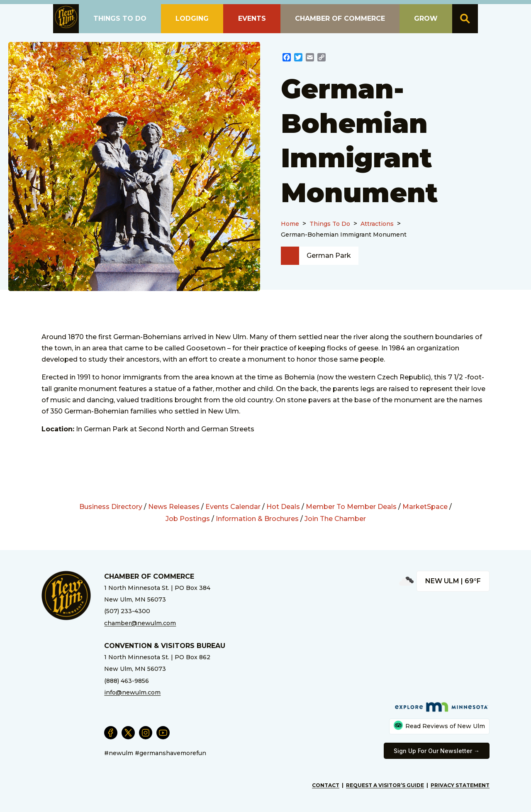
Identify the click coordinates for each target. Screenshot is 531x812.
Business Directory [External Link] (111, 507)
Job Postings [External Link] (188, 519)
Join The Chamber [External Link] (335, 519)
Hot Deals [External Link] (283, 507)
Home (290, 224)
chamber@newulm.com (140, 623)
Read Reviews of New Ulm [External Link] (439, 725)
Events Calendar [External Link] (233, 507)
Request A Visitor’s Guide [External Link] (385, 785)
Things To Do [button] (120, 18)
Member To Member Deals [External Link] (351, 507)
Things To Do (330, 224)
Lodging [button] (192, 18)
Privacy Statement (460, 785)
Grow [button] (426, 18)
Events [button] (252, 18)
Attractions (377, 224)
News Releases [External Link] (174, 507)
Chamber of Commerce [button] (340, 18)
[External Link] (287, 58)
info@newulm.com (132, 692)
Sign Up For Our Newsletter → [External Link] (437, 751)
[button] (66, 17)
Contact (326, 785)
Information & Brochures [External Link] (257, 519)
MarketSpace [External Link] (425, 507)
